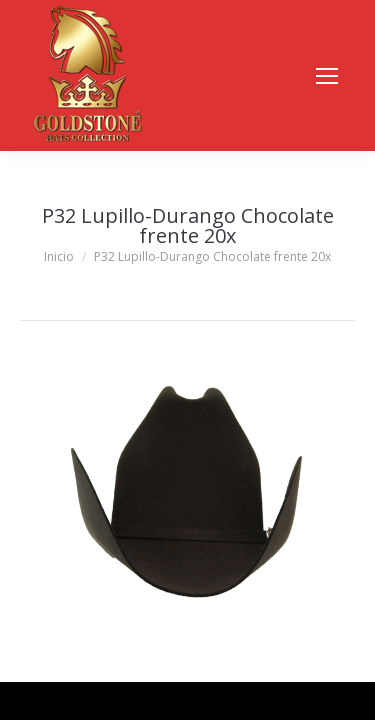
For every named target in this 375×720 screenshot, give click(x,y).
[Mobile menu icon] (327, 76)
